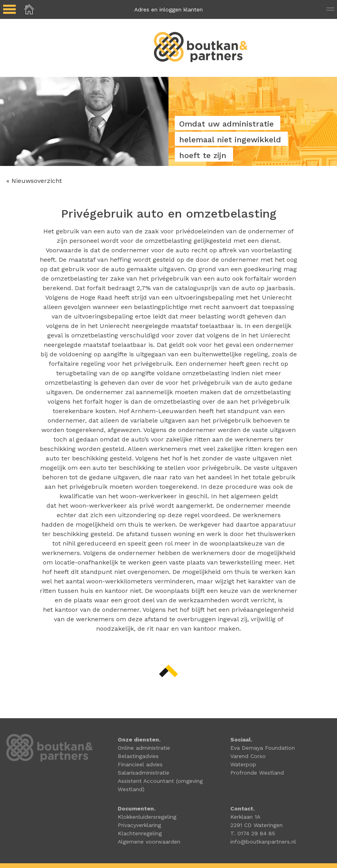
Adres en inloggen (168, 9)
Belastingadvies (138, 756)
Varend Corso (248, 756)
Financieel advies (140, 764)
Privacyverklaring (139, 825)
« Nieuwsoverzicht (34, 181)
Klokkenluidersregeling (147, 817)
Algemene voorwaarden (149, 842)
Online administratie (144, 748)
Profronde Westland (257, 773)
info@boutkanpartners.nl (263, 842)
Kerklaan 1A (245, 817)
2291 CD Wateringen (256, 825)
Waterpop (243, 764)
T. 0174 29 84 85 (253, 833)
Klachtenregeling (140, 833)
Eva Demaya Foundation (263, 748)
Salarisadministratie (144, 773)
